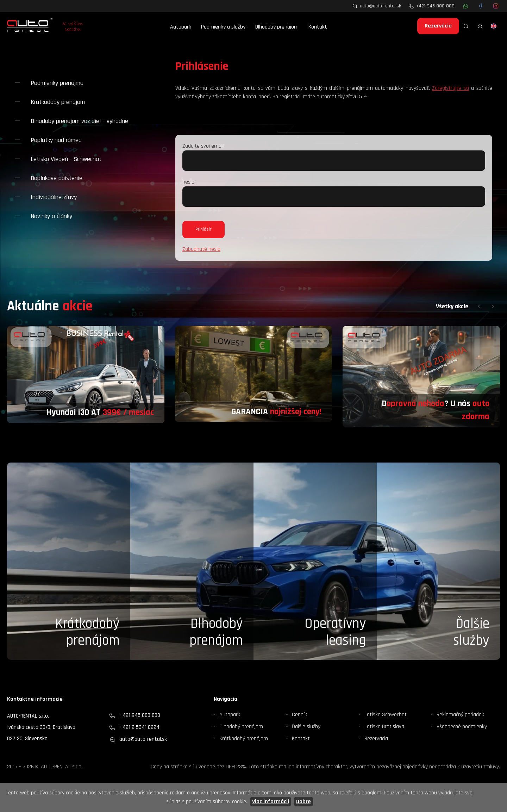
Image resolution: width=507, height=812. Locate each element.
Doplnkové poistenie (57, 178)
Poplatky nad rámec (56, 140)
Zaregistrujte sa (450, 88)
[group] (86, 374)
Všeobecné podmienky (462, 727)
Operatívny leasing (335, 632)
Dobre (303, 802)
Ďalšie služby (306, 727)
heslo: (189, 182)
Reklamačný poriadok (460, 715)
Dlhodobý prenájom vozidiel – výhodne (79, 121)
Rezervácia (438, 26)
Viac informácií (271, 802)
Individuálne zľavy (54, 197)
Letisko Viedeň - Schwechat (66, 159)
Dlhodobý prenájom (277, 27)
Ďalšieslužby (471, 632)
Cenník (299, 715)
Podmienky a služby (223, 27)
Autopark (181, 27)
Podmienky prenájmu (57, 83)
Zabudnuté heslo (201, 249)
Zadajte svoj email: (204, 146)
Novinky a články (51, 216)
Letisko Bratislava (384, 727)
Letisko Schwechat (386, 715)
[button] (479, 306)
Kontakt (318, 27)
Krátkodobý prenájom (58, 102)
